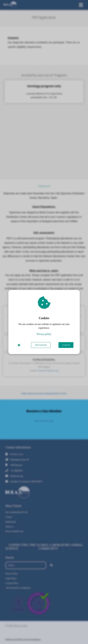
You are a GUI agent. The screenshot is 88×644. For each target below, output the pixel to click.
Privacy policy (44, 334)
